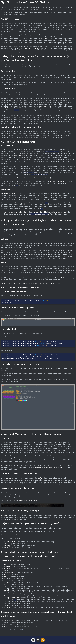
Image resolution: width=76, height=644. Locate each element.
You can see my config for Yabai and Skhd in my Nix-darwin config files (30, 283)
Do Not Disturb (10, 541)
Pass (6, 586)
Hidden (38, 312)
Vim (5, 599)
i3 (18, 231)
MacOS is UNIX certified (30, 48)
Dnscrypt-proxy (10, 572)
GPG (5, 580)
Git (5, 578)
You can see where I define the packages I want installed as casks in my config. (34, 212)
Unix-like (44, 39)
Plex (6, 624)
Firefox (7, 574)
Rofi (40, 478)
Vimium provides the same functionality (48, 467)
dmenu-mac (60, 493)
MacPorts (15, 194)
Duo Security (9, 620)
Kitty (6, 584)
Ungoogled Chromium (11, 597)
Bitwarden (8, 566)
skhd (60, 278)
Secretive (5, 515)
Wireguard (8, 607)
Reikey (6, 547)
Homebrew (4, 194)
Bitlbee (7, 568)
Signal (6, 590)
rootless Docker (45, 106)
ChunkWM (41, 243)
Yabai (3, 245)
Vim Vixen (5, 465)
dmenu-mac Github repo (28, 500)
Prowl (6, 626)
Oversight (8, 545)
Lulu (6, 543)
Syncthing (8, 595)
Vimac (3, 443)
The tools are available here (13, 534)
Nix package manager (58, 182)
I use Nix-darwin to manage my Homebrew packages (21, 203)
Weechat (7, 605)
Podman (8, 108)
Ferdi (6, 576)
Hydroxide (8, 582)
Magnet (31, 255)
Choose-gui (10, 478)
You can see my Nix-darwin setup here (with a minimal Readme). (26, 178)
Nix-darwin (18, 156)
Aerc (6, 564)
